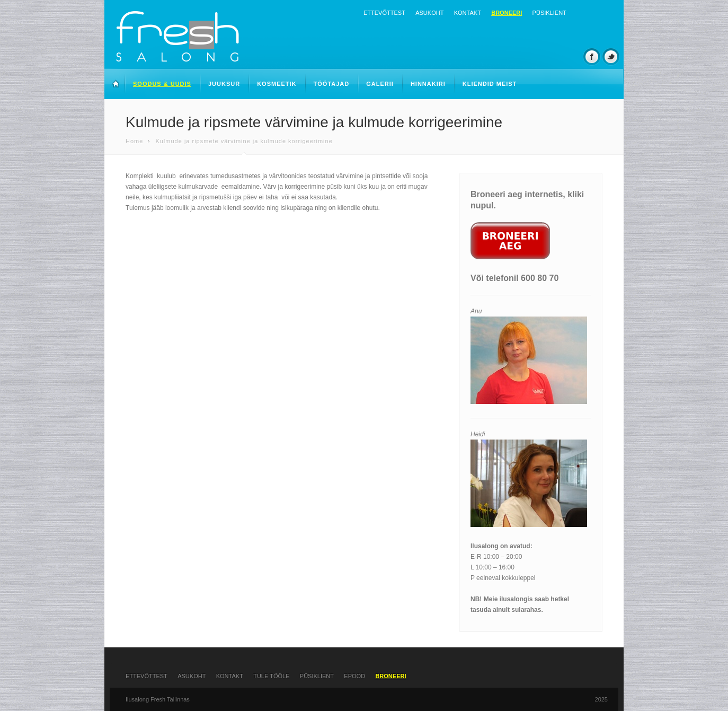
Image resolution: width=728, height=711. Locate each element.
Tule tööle (271, 676)
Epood (354, 676)
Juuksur (224, 84)
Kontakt (468, 13)
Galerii (380, 84)
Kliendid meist (490, 84)
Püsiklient (549, 13)
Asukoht (429, 13)
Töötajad (332, 84)
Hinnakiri (428, 84)
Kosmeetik (277, 84)
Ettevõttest (384, 13)
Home (134, 141)
